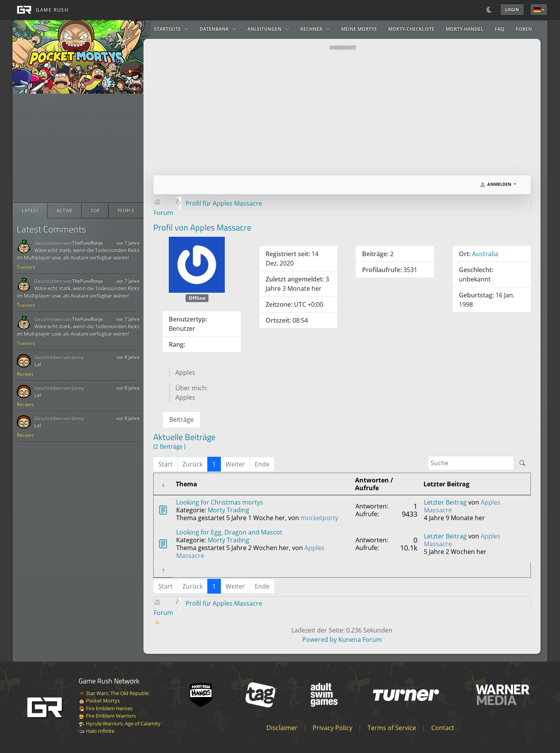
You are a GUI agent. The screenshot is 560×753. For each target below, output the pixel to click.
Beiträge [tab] (181, 419)
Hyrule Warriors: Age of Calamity (120, 723)
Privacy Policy (332, 728)
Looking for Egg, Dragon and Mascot (229, 532)
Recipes (25, 374)
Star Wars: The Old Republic (114, 693)
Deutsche (537, 10)
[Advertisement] (78, 148)
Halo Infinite (96, 731)
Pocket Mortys (99, 701)
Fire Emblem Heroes (106, 708)
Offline (197, 298)
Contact (443, 728)
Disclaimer (282, 728)
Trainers (26, 267)
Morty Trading (228, 510)
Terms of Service (392, 728)
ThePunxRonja (87, 243)
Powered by (319, 639)
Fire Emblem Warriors (107, 716)
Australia (485, 254)
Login (512, 10)
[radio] (30, 211)
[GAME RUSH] (40, 10)
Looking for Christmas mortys (220, 502)
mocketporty (319, 518)
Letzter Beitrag (445, 502)
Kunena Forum (360, 639)
